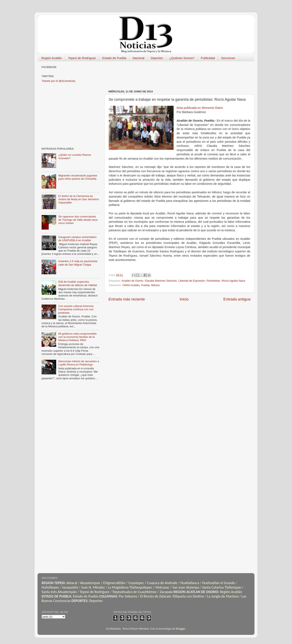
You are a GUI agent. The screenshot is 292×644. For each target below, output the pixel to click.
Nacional (138, 58)
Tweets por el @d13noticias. (59, 81)
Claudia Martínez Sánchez (161, 281)
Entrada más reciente (127, 299)
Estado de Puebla (114, 58)
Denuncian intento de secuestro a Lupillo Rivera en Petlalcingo (79, 363)
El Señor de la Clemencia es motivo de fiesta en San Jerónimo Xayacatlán (78, 199)
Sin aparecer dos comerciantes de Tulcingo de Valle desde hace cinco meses (78, 220)
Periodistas (213, 281)
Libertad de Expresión (192, 281)
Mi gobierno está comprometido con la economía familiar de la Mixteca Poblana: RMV (77, 337)
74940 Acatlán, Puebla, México (141, 285)
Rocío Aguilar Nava (233, 281)
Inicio (184, 299)
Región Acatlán (52, 58)
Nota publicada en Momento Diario (200, 108)
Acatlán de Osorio (132, 281)
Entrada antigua (237, 299)
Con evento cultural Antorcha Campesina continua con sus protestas (76, 309)
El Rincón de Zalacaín (156, 596)
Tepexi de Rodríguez (82, 58)
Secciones (228, 58)
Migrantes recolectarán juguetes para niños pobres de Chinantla (78, 177)
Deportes (157, 58)
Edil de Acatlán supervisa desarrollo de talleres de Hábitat (78, 283)
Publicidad (208, 58)
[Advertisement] (182, 73)
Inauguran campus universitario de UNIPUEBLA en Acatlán (77, 239)
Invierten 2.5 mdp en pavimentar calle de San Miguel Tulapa (78, 263)
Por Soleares (128, 596)
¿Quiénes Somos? (182, 58)
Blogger (181, 629)
